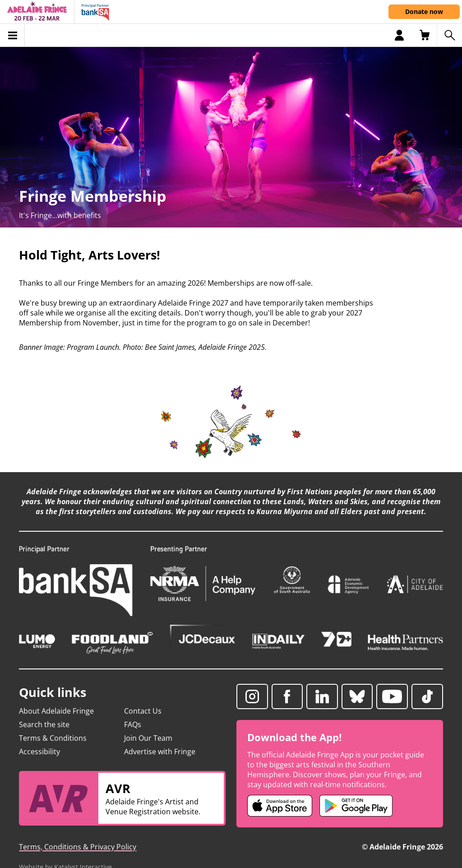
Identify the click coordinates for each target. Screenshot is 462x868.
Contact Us (143, 711)
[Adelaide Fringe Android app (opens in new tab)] (356, 806)
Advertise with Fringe (160, 752)
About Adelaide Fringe (56, 711)
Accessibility (39, 752)
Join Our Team (148, 738)
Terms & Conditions (53, 738)
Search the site (44, 724)
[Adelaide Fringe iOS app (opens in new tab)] (280, 806)
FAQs (133, 724)
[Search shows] (449, 35)
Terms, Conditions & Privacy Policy (78, 847)
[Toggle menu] (12, 35)
